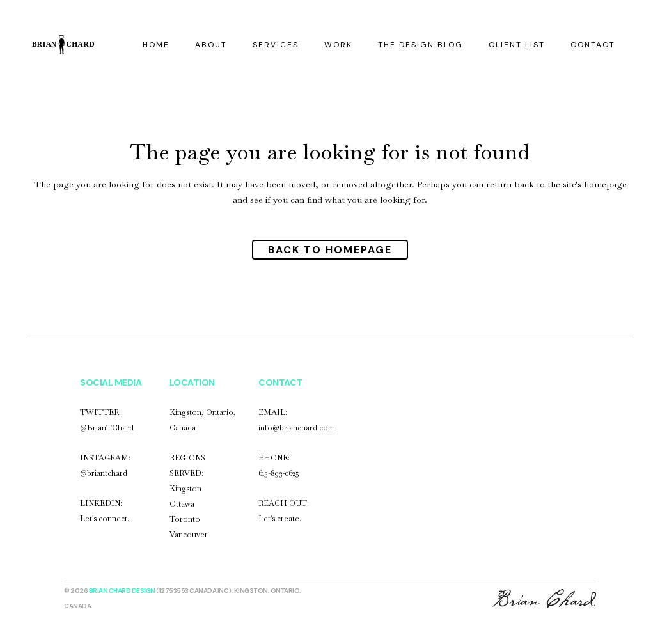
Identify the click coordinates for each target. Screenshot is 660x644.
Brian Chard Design (122, 591)
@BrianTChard (107, 428)
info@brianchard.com (296, 428)
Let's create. (280, 519)
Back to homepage (330, 250)
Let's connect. (105, 519)
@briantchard (104, 473)
